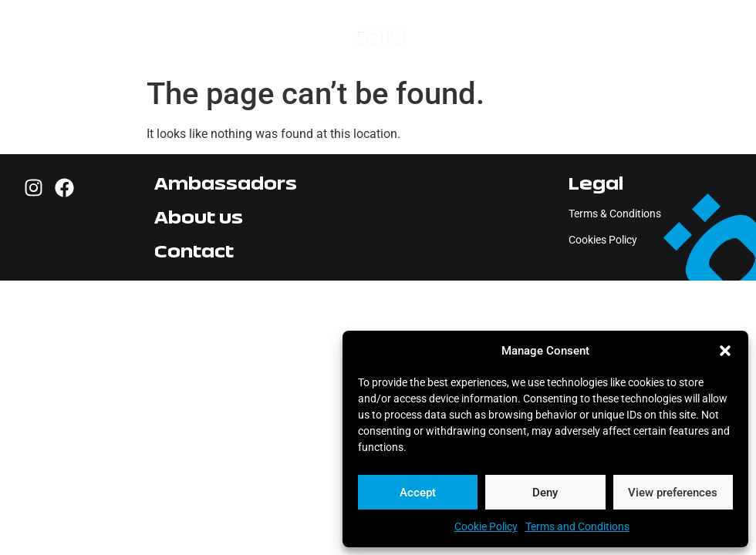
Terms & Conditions (615, 214)
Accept (418, 493)
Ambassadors (226, 183)
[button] (725, 351)
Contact (194, 251)
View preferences (673, 493)
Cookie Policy (486, 526)
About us (199, 217)
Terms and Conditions (577, 526)
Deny (545, 493)
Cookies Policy (603, 240)
